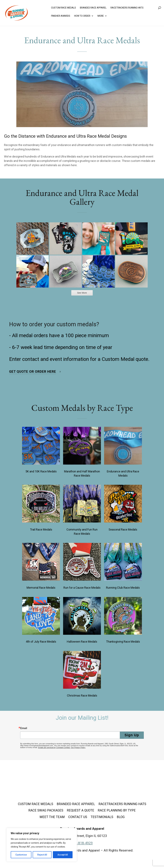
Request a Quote (129, 811)
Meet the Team (78, 818)
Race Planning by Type (41, 818)
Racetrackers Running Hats (127, 9)
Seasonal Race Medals (123, 529)
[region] (42, 845)
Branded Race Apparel (93, 9)
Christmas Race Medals (82, 696)
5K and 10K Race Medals (41, 471)
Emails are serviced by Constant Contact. (54, 747)
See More (82, 293)
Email (24, 728)
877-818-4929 (82, 851)
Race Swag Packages (93, 811)
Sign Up (132, 735)
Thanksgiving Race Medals (123, 642)
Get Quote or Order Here (33, 372)
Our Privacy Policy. (78, 747)
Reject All (42, 855)
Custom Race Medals (64, 9)
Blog (82, 825)
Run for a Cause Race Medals (82, 588)
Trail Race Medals (41, 529)
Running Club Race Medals (123, 588)
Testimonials (131, 818)
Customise (21, 855)
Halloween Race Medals (82, 642)
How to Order (82, 17)
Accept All (63, 855)
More (101, 17)
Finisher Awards (61, 17)
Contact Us (105, 818)
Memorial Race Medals (41, 588)
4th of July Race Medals (41, 642)
